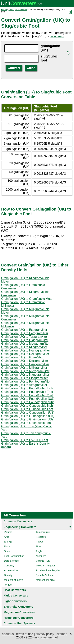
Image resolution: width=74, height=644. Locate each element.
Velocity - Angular (45, 566)
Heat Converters (15, 590)
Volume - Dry (43, 561)
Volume (8, 532)
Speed (8, 551)
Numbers (41, 556)
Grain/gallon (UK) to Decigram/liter (25, 361)
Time (39, 546)
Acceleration (11, 570)
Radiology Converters (19, 618)
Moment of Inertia (14, 580)
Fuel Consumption (14, 556)
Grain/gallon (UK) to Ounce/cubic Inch (27, 406)
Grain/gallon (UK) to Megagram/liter (25, 344)
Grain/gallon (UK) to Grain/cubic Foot (26, 423)
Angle (39, 551)
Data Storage (11, 561)
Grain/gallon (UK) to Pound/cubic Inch (27, 388)
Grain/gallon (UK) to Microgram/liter (25, 371)
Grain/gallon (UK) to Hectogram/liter (25, 350)
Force (7, 546)
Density (8, 575)
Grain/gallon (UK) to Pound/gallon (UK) (28, 402)
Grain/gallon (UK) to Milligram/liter (24, 368)
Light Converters (15, 601)
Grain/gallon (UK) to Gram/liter (22, 357)
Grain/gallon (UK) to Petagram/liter (25, 333)
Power (39, 542)
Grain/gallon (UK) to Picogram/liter (25, 378)
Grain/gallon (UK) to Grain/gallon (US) (27, 419)
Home (4, 9)
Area (7, 537)
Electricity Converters (18, 607)
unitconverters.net (46, 637)
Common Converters (18, 521)
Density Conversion (18, 9)
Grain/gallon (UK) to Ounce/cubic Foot (27, 409)
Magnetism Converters (19, 612)
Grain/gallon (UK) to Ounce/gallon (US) (28, 413)
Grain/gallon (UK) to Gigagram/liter (25, 340)
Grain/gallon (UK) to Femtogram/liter (26, 381)
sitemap (62, 634)
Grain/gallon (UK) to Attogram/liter (24, 385)
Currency (9, 566)
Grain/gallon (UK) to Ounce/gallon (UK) (28, 416)
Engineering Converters (20, 527)
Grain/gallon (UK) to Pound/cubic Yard (27, 395)
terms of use (25, 634)
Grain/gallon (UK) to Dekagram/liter (25, 354)
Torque (8, 585)
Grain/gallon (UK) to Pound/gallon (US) (28, 399)
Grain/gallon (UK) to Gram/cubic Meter (27, 299)
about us (8, 634)
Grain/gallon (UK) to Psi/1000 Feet (25, 440)
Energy (8, 542)
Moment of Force (45, 580)
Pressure (41, 537)
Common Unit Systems (19, 623)
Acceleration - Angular (48, 570)
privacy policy (45, 634)
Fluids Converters (16, 595)
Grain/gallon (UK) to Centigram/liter (25, 364)
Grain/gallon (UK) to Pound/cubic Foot (27, 392)
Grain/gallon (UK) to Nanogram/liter (25, 375)
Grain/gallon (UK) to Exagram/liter (24, 330)
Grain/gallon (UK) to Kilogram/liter (24, 347)
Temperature (43, 532)
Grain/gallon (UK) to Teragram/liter (24, 337)
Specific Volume (45, 575)
